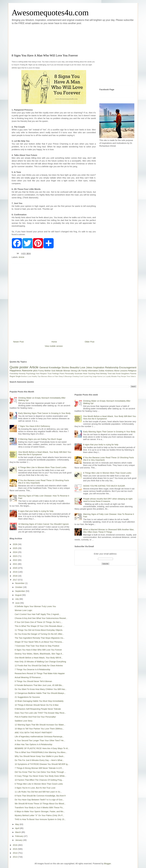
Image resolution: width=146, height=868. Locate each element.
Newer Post (18, 342)
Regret (12, 376)
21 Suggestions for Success (27, 697)
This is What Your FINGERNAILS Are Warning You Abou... (41, 752)
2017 (15, 580)
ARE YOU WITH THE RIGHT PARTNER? (33, 733)
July (17, 599)
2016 (15, 845)
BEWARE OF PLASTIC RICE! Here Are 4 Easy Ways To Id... (42, 748)
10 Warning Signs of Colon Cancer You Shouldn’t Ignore (43, 524)
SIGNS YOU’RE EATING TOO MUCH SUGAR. (104, 486)
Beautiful (75, 367)
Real (98, 374)
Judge (95, 376)
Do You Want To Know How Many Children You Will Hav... (41, 689)
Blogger (107, 864)
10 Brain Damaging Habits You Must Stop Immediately (39, 701)
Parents (133, 374)
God (53, 371)
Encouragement (128, 367)
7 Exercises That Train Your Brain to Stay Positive (37, 646)
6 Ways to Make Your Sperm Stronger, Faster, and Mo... (40, 811)
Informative (93, 371)
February (20, 836)
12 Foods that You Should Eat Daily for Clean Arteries (39, 666)
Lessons (124, 371)
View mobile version (54, 346)
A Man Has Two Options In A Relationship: (34, 744)
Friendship (14, 374)
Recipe (124, 376)
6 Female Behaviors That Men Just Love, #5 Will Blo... (39, 685)
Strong (74, 371)
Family (84, 371)
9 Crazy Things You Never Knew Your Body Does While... (41, 776)
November (20, 583)
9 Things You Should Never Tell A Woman (33, 681)
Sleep (61, 376)
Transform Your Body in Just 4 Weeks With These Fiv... (39, 808)
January (19, 840)
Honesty (22, 374)
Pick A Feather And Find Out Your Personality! (35, 717)
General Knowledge (50, 367)
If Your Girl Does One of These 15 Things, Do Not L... (39, 622)
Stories (65, 367)
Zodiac (101, 371)
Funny (41, 371)
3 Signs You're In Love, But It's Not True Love (35, 788)
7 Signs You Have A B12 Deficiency (34, 426)
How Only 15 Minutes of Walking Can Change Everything (40, 662)
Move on (51, 376)
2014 (15, 853)
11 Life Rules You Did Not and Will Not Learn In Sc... (38, 792)
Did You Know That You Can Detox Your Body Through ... (40, 772)
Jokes (89, 367)
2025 (15, 548)
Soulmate (78, 374)
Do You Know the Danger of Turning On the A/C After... (39, 634)
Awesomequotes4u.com (50, 13)
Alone (117, 371)
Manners (44, 376)
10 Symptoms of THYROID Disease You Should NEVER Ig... (42, 764)
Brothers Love (26, 376)
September (20, 591)
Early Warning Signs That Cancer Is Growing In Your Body (44, 413)
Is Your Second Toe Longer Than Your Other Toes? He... (40, 740)
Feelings (56, 374)
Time (128, 376)
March (18, 832)
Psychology (31, 374)
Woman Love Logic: (24, 610)
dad (114, 374)
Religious (132, 371)
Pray (119, 376)
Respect (43, 374)
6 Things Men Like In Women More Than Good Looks (42, 467)
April (18, 828)
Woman (67, 371)
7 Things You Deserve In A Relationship (32, 669)
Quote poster (19, 367)
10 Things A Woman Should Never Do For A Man (37, 705)
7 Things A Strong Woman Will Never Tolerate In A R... (39, 768)
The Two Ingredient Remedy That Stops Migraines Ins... (40, 638)
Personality (70, 374)
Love (83, 367)
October (19, 587)
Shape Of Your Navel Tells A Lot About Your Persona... (39, 642)
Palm (56, 376)
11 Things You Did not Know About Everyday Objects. (39, 630)
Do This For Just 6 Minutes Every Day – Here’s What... (39, 760)
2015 (15, 849)
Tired (110, 374)
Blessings (68, 376)
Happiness (15, 370)
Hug (90, 376)
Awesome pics (30, 370)
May (17, 824)
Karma (100, 376)
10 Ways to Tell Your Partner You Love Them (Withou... (39, 729)
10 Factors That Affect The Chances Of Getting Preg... (39, 780)
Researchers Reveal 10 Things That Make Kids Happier (40, 673)
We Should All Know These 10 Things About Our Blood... (40, 804)
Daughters (125, 374)
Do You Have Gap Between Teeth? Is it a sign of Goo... (39, 800)
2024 (15, 552)
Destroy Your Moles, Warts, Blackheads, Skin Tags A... (39, 654)
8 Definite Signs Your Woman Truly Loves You (35, 606)
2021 (15, 564)
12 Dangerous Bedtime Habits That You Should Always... (40, 693)
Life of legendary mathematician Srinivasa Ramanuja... (39, 737)
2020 (15, 568)
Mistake (114, 376)
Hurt (38, 374)
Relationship (112, 367)
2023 (15, 556)
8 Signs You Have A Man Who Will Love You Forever (38, 650)
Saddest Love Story (24, 721)
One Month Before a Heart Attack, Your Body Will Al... (39, 658)
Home (54, 342)
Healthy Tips (36, 376)
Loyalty (108, 376)
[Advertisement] (61, 39)
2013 (15, 857)
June (18, 603)
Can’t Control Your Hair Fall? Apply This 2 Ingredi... (38, 614)
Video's (133, 376)
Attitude (59, 371)
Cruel (81, 376)
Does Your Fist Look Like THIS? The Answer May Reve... (40, 713)
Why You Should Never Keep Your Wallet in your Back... (40, 756)
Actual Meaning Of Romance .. (28, 677)
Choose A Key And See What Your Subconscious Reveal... (41, 618)
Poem (62, 374)
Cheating (76, 376)
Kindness (109, 371)
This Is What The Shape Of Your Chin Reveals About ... (40, 626)
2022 (15, 560)
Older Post (90, 342)
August (19, 595)
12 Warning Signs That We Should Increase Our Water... (40, 725)
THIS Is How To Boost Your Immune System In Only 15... (40, 819)
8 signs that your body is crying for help (36, 511)
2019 (15, 572)
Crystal (86, 376)
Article (21, 257)
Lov (104, 376)
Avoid (118, 374)
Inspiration (99, 367)
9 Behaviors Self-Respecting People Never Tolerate (38, 709)
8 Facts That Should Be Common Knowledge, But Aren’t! (40, 796)
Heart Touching (89, 374)
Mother (48, 371)
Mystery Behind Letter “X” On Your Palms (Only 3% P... (39, 815)
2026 (15, 544)
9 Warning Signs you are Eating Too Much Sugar (40, 439)
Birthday (104, 374)
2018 (15, 576)
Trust (49, 374)
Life (79, 371)
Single (18, 376)
